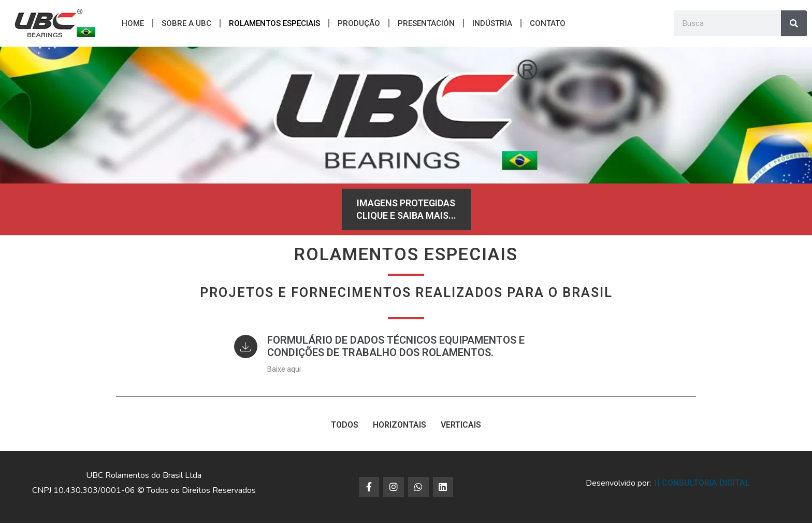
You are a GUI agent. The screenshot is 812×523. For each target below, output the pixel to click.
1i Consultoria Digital (701, 483)
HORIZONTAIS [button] (400, 425)
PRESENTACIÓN (426, 23)
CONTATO (548, 23)
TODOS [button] (345, 425)
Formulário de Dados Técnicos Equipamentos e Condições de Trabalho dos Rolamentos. (400, 346)
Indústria (492, 23)
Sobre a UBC (186, 23)
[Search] (794, 23)
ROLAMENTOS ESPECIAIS (274, 23)
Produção (359, 23)
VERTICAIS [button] (461, 425)
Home (133, 23)
